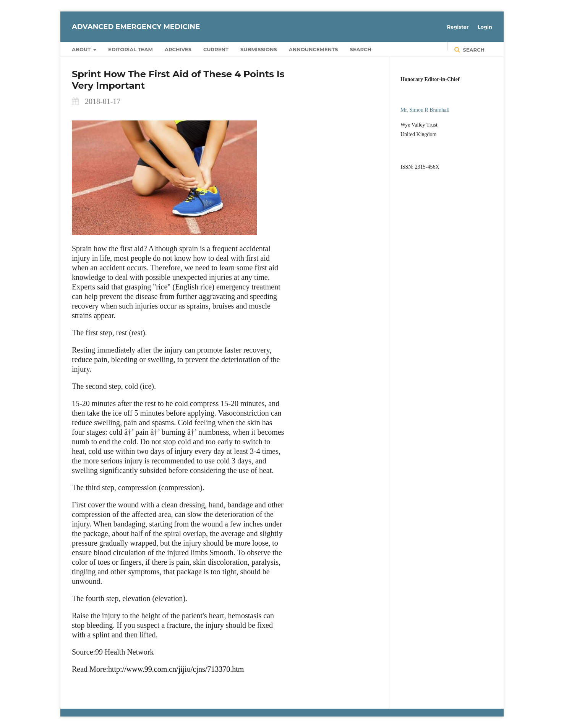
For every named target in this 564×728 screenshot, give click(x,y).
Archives (178, 49)
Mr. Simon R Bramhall (425, 110)
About (82, 49)
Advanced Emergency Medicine (136, 27)
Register (458, 27)
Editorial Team (130, 49)
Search (361, 49)
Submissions (259, 49)
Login (485, 27)
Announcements (314, 49)
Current (216, 49)
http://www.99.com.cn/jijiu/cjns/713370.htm (176, 669)
